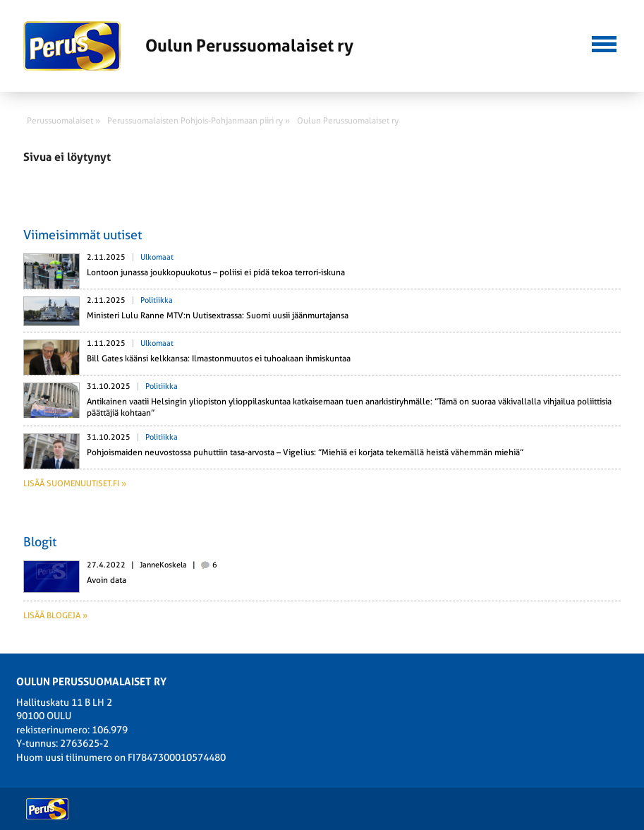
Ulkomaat (157, 257)
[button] (604, 42)
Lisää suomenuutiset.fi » (75, 483)
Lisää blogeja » (55, 615)
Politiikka (157, 300)
